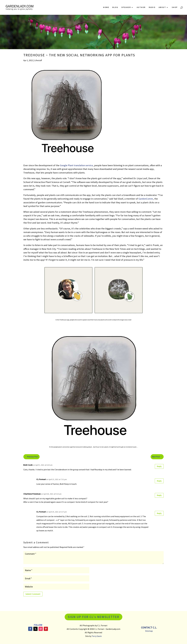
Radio (152, 7)
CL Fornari (41, 479)
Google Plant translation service (76, 165)
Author (141, 7)
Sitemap (149, 631)
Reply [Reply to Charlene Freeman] (159, 495)
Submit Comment (33, 594)
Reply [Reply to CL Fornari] (159, 481)
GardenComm (146, 199)
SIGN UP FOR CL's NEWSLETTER (94, 617)
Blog (115, 7)
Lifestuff (38, 60)
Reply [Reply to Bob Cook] (159, 466)
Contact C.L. (149, 627)
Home (106, 7)
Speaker (126, 7)
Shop (175, 7)
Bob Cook (28, 465)
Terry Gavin (97, 636)
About (162, 7)
